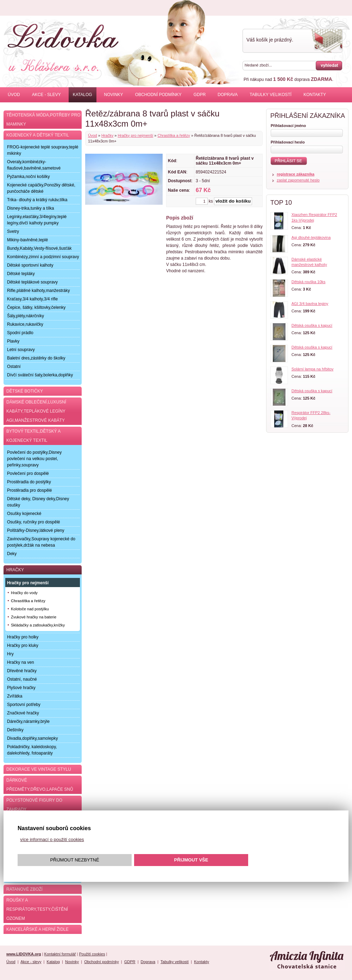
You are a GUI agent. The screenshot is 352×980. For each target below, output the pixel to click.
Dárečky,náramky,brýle (28, 721)
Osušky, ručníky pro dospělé (34, 522)
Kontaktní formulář (60, 954)
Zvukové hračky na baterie (34, 617)
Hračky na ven (21, 662)
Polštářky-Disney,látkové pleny (36, 530)
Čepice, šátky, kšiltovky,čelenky (36, 307)
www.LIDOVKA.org (24, 954)
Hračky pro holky (23, 637)
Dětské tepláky (21, 274)
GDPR (200, 95)
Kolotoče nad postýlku (30, 609)
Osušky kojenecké (24, 514)
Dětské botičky (25, 391)
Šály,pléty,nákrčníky (26, 316)
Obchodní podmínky (158, 95)
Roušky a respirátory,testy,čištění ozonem (37, 909)
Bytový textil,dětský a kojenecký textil (33, 436)
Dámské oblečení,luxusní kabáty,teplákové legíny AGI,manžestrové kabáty (36, 411)
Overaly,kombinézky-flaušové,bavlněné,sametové (34, 165)
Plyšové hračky (21, 688)
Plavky (13, 341)
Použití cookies (92, 954)
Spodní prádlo (20, 333)
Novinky (114, 95)
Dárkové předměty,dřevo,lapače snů (40, 785)
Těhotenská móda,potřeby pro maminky (43, 120)
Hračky (107, 135)
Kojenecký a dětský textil (38, 135)
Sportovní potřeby (24, 705)
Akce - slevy (46, 95)
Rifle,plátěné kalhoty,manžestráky (39, 291)
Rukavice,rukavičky (25, 324)
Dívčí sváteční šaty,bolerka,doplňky (40, 375)
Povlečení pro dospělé (28, 473)
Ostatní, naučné (22, 679)
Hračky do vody (24, 593)
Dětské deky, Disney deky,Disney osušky (38, 502)
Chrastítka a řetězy (174, 135)
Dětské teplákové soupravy (32, 282)
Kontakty (315, 95)
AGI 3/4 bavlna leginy (310, 304)
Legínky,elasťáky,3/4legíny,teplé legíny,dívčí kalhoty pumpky (37, 220)
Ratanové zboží (24, 889)
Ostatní (14, 367)
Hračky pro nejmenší (135, 135)
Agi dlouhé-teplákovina (311, 237)
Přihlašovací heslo (288, 142)
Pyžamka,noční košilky (28, 177)
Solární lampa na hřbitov (312, 369)
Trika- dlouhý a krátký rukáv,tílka (37, 200)
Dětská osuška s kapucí (312, 325)
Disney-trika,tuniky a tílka (30, 208)
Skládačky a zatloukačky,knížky (38, 625)
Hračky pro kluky (23, 645)
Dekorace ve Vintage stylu (39, 769)
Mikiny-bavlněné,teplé (27, 240)
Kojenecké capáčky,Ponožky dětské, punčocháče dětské (41, 188)
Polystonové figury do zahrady (34, 805)
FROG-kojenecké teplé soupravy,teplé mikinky (43, 150)
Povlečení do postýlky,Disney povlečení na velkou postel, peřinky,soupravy (34, 459)
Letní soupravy (21, 350)
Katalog (83, 95)
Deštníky (15, 730)
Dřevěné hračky (22, 671)
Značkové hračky (23, 713)
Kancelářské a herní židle (37, 929)
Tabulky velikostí (271, 95)
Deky (12, 554)
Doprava (228, 95)
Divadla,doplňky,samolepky (33, 738)
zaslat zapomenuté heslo (298, 180)
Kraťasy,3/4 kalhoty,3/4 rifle (32, 299)
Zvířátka (15, 696)
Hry (10, 654)
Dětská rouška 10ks (309, 282)
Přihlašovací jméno (288, 126)
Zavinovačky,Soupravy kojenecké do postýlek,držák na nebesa (41, 542)
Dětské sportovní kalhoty (30, 265)
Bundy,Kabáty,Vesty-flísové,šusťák (39, 248)
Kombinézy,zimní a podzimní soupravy (43, 257)
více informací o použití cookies (52, 839)
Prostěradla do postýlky (29, 482)
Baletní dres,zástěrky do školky (36, 358)
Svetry (13, 231)
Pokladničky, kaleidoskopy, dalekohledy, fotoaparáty (32, 750)
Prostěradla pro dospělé (29, 490)
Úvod (14, 95)
